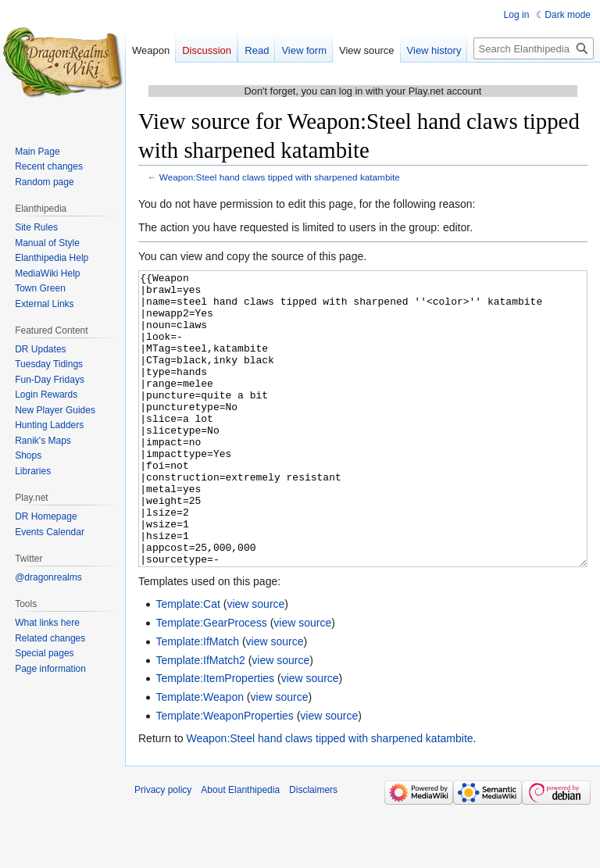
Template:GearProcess (211, 681)
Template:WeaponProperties (224, 774)
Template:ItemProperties (215, 737)
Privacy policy (163, 848)
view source (255, 663)
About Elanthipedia (240, 848)
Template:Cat (187, 663)
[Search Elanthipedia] (534, 48)
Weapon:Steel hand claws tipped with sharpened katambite (280, 177)
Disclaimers (313, 848)
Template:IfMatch (197, 700)
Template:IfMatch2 (200, 719)
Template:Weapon (200, 755)
